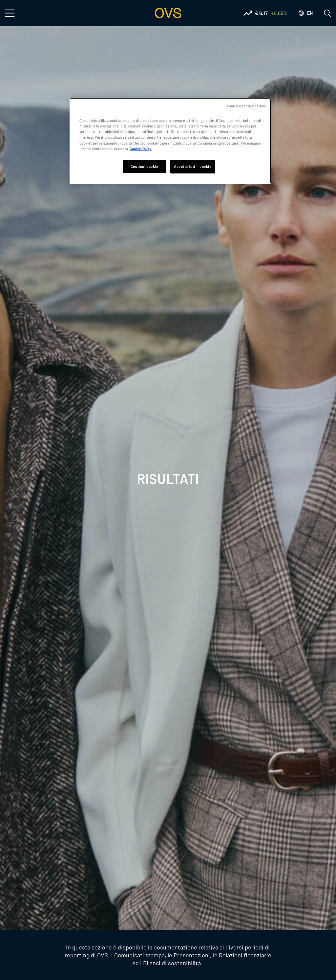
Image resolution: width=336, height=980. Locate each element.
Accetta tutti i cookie (193, 166)
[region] (170, 141)
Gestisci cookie (145, 166)
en (310, 13)
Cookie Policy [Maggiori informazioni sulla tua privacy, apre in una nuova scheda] (141, 149)
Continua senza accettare (247, 106)
